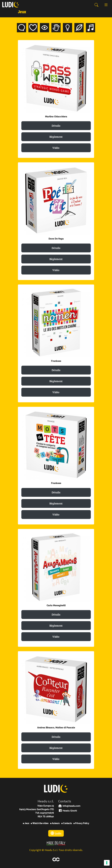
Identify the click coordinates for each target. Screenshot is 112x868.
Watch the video (40, 823)
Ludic (56, 833)
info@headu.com (69, 806)
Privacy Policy (81, 823)
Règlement (56, 137)
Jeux (26, 823)
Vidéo (56, 148)
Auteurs (55, 823)
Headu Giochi (68, 811)
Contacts (67, 823)
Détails (56, 126)
